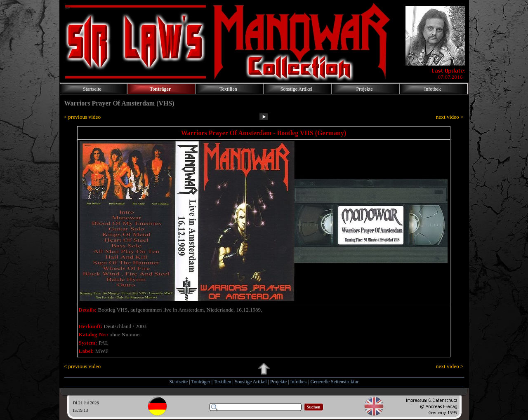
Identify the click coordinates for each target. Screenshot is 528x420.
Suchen (314, 407)
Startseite (179, 382)
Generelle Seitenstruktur (334, 382)
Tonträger (200, 382)
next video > (450, 117)
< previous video (82, 117)
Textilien (222, 382)
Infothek (298, 382)
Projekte (278, 382)
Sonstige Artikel (251, 382)
